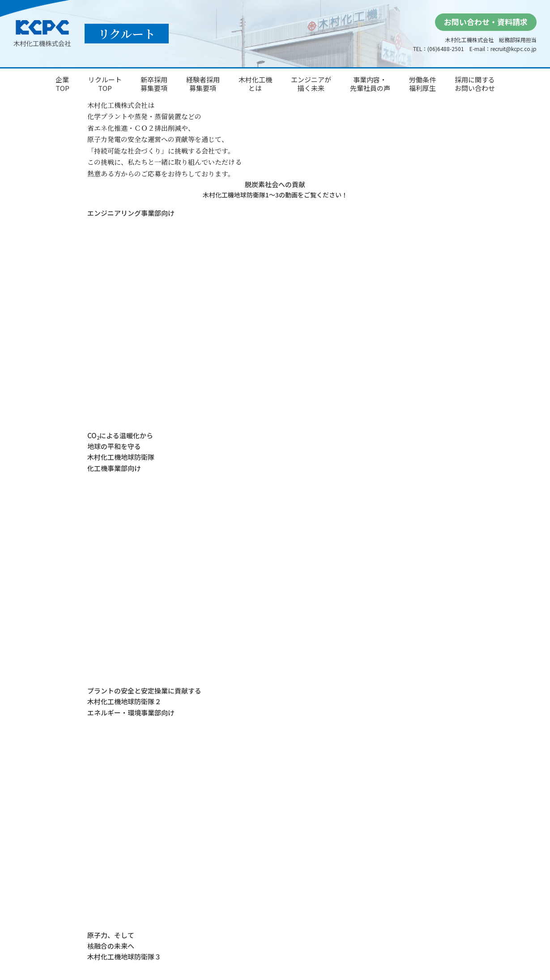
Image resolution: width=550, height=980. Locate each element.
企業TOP (62, 84)
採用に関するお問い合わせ (475, 84)
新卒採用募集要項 (154, 84)
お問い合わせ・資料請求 (486, 22)
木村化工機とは (255, 84)
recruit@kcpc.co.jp (514, 49)
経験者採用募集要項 (203, 84)
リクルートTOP (105, 84)
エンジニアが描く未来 (311, 84)
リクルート (127, 33)
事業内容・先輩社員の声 (370, 84)
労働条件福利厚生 (422, 84)
